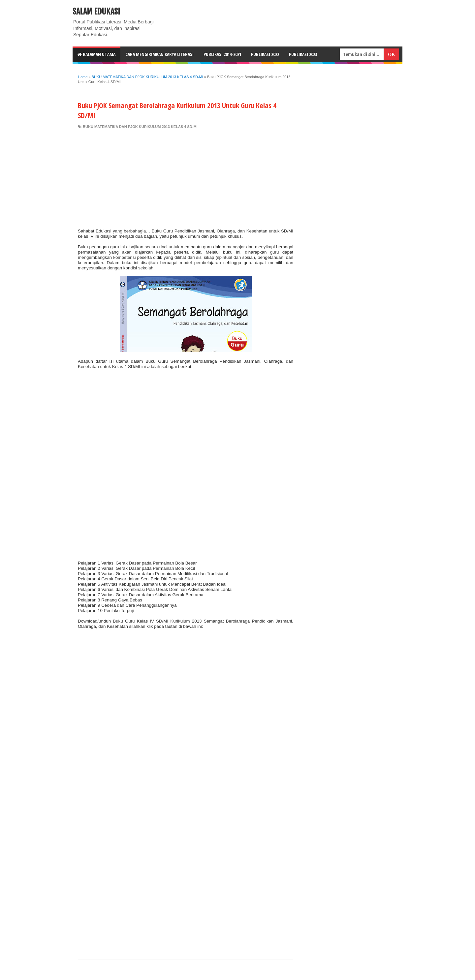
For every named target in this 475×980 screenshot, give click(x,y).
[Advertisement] (186, 179)
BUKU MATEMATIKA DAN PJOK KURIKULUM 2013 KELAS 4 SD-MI (140, 127)
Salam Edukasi (96, 12)
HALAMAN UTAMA (96, 54)
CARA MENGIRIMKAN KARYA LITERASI (159, 54)
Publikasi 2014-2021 (222, 54)
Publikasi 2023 (303, 54)
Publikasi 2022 (265, 54)
